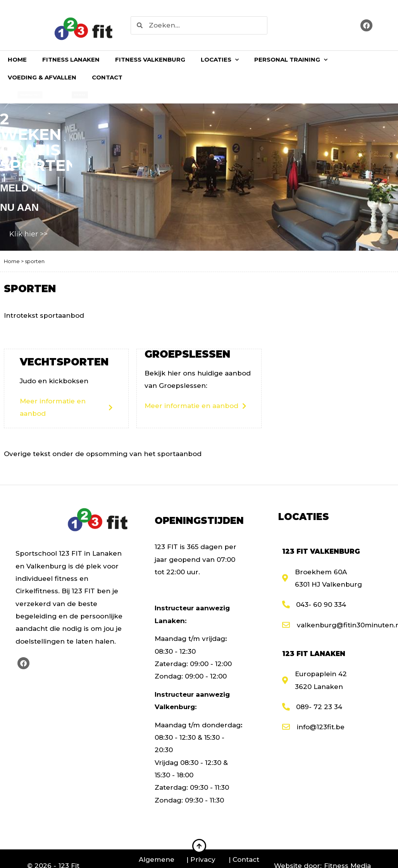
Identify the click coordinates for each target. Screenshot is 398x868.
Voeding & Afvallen (42, 77)
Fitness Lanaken (71, 59)
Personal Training (291, 60)
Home (17, 59)
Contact (107, 77)
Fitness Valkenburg (150, 59)
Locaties (220, 60)
